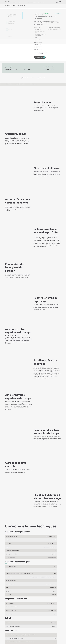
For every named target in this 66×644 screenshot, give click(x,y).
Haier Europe (37, 605)
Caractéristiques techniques (21, 85)
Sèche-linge (8, 610)
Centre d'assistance (38, 619)
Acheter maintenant (39, 58)
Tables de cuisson (23, 610)
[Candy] (8, 2)
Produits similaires (34, 85)
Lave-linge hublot (13, 6)
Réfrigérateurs (9, 618)
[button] (17, 380)
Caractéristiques (9, 85)
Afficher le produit (10, 584)
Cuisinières (22, 612)
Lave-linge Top (9, 608)
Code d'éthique (37, 608)
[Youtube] (10, 599)
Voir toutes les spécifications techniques (40, 53)
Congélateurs (8, 620)
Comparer (58, 14)
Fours (21, 605)
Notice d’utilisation (38, 617)
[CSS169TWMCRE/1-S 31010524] (18, 34)
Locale (59, 639)
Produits (14, 2)
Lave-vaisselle (9, 612)
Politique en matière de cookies (50, 635)
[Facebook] (6, 599)
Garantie (36, 622)
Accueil (6, 6)
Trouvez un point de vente (38, 611)
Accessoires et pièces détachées (30, 2)
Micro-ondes (22, 608)
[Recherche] (60, 2)
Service (20, 2)
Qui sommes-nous (42, 2)
